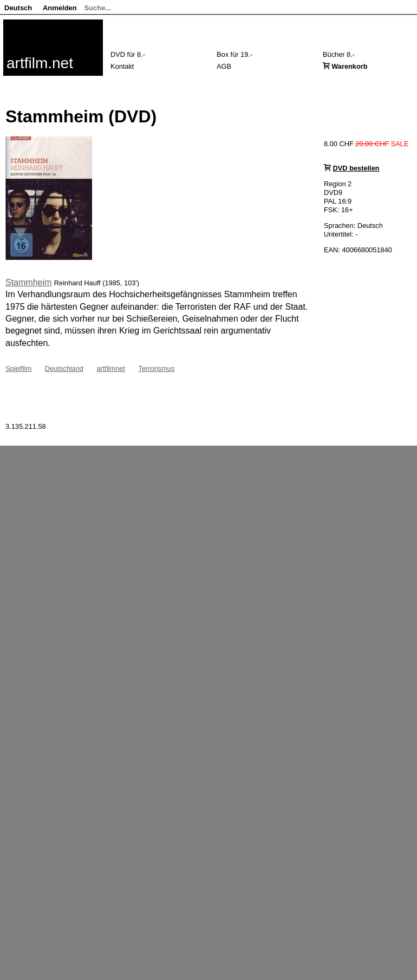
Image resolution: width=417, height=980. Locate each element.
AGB (224, 66)
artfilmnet (111, 368)
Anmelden (60, 8)
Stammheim (28, 282)
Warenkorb (349, 66)
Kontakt (122, 66)
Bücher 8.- (339, 54)
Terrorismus (156, 368)
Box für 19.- (234, 54)
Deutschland (64, 368)
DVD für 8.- (128, 54)
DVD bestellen (356, 168)
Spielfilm (18, 368)
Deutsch (18, 8)
